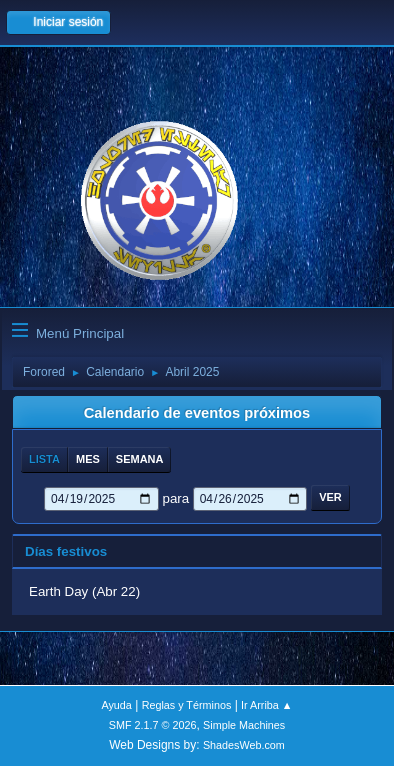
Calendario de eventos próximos (197, 413)
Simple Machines (244, 725)
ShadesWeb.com (244, 745)
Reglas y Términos (187, 705)
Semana (140, 459)
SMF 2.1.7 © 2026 (153, 725)
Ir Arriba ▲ (266, 705)
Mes (88, 459)
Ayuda (116, 705)
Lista (44, 459)
